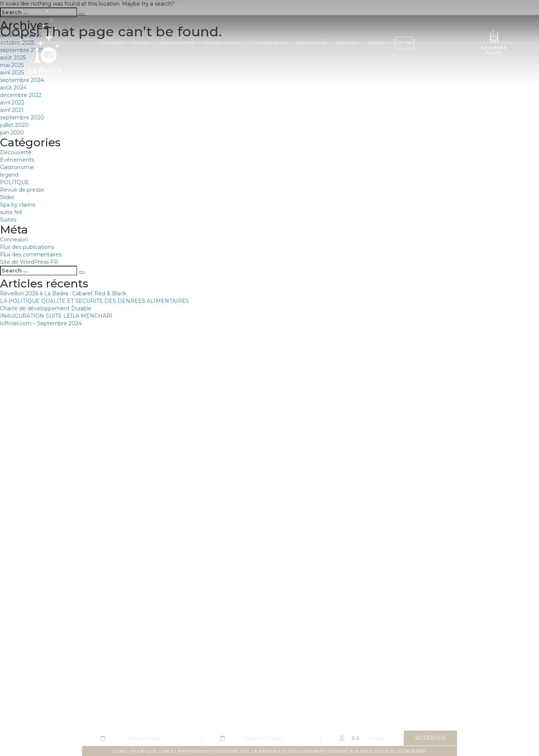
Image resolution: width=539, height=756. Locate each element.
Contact (347, 43)
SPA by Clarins (222, 43)
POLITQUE (15, 182)
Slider (7, 197)
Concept (111, 43)
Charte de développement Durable (46, 308)
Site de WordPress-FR (29, 262)
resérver (430, 738)
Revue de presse (22, 190)
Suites (140, 43)
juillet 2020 (14, 125)
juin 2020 (12, 132)
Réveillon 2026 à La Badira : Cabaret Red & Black (63, 293)
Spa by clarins (18, 205)
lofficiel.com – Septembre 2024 (41, 323)
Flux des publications (27, 247)
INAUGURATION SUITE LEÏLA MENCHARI (56, 316)
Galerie (376, 43)
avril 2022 (12, 103)
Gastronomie (176, 43)
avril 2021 (12, 110)
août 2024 (13, 88)
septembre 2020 (22, 118)
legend (9, 175)
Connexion (14, 240)
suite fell (11, 212)
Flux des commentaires (31, 254)
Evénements (269, 43)
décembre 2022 (21, 95)
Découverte (311, 43)
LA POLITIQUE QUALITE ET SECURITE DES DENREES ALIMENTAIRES (95, 301)
